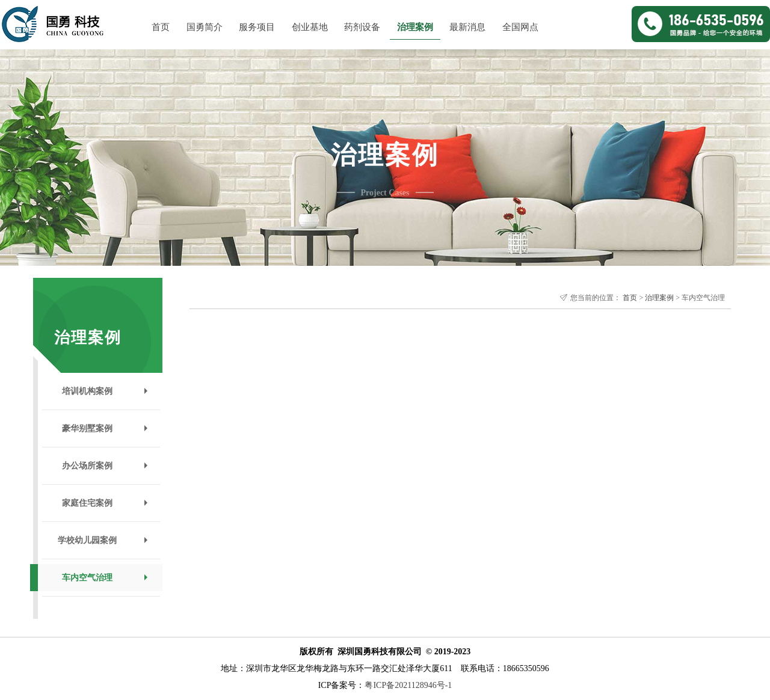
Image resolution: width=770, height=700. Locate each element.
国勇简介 (205, 27)
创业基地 (310, 27)
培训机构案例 (87, 391)
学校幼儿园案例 (87, 540)
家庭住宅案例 (87, 503)
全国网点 (520, 27)
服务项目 (257, 27)
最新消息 (467, 27)
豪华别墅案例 (87, 428)
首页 (161, 27)
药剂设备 (362, 27)
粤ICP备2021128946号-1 (408, 685)
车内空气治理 (87, 578)
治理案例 (415, 27)
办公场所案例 (87, 466)
